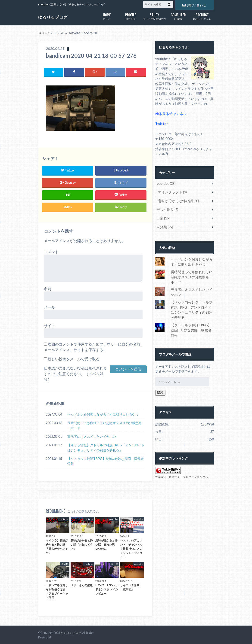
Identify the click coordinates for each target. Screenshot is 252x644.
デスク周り (166, 209)
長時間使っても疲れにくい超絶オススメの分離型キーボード (105, 425)
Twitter (161, 124)
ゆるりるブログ (53, 17)
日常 (163, 217)
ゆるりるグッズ (202, 16)
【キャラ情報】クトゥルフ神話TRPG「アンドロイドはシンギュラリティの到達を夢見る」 (106, 447)
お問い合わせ (194, 5)
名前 (48, 289)
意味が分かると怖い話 (177, 200)
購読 (160, 385)
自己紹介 (131, 16)
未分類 (164, 226)
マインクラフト (172, 192)
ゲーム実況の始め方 (154, 16)
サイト (50, 326)
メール (50, 307)
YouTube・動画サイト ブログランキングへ (182, 469)
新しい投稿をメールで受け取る (74, 359)
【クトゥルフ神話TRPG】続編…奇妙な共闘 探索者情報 (106, 461)
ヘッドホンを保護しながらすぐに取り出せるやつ (103, 414)
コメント (51, 252)
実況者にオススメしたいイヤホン (92, 436)
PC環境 (178, 16)
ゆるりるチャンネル (170, 114)
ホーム (107, 16)
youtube (166, 183)
